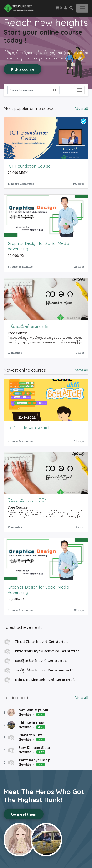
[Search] (29, 90)
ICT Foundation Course (29, 166)
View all (82, 697)
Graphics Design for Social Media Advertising (38, 246)
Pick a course (23, 69)
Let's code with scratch (29, 427)
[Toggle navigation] (79, 90)
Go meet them (24, 814)
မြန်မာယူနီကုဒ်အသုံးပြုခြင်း (28, 326)
